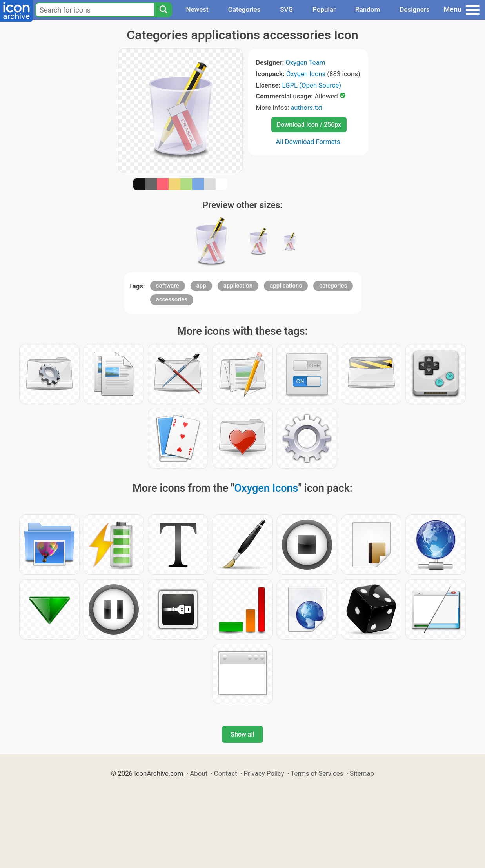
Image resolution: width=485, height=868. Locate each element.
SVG (286, 9)
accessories (172, 299)
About (199, 773)
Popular (324, 9)
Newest (197, 9)
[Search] (163, 10)
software (168, 286)
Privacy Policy (264, 773)
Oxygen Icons (306, 74)
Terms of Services (317, 773)
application (238, 286)
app (201, 286)
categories (333, 286)
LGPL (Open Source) (312, 85)
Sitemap (362, 773)
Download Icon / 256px (309, 125)
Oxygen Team (305, 62)
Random (368, 9)
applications (286, 286)
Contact (226, 773)
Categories (244, 9)
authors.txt (306, 108)
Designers (414, 9)
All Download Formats (308, 142)
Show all (242, 734)
